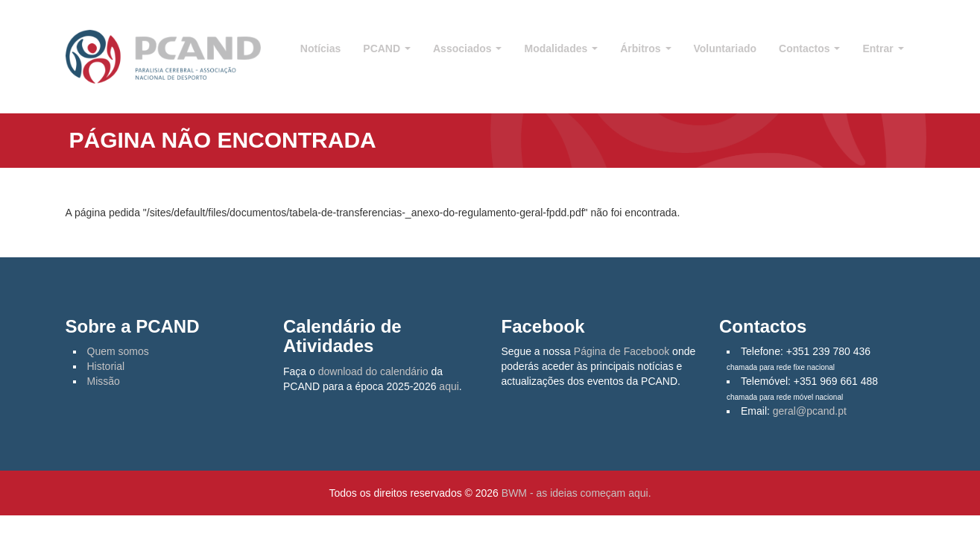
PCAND (387, 48)
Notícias (320, 48)
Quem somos (118, 351)
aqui (449, 386)
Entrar (883, 48)
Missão (104, 381)
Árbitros (645, 48)
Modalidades (561, 48)
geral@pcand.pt (810, 411)
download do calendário (373, 371)
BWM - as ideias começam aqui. (576, 493)
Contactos (809, 48)
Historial (106, 366)
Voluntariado (725, 48)
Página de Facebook (622, 351)
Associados (467, 48)
